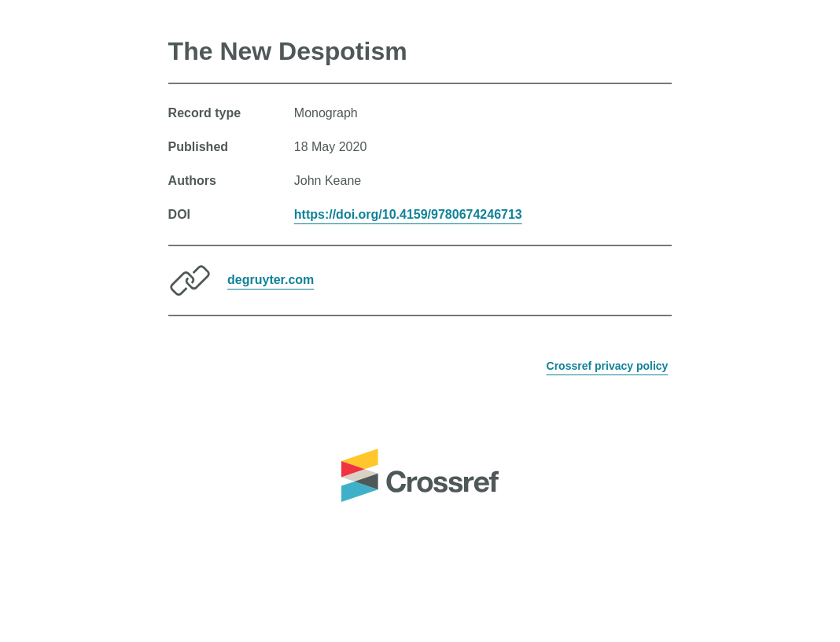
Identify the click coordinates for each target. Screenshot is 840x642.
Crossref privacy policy (608, 366)
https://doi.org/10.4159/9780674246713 (408, 214)
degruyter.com (271, 280)
